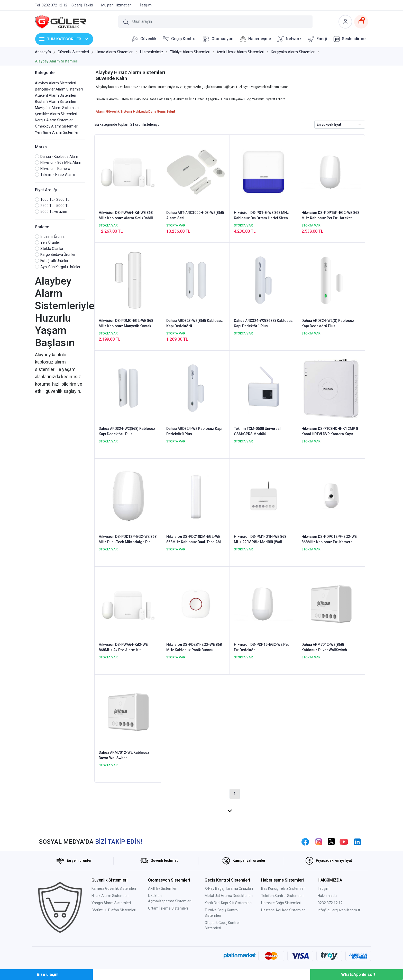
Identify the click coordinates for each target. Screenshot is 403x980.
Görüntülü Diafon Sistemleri (114, 910)
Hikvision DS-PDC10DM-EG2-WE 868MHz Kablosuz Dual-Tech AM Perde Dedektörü (194, 540)
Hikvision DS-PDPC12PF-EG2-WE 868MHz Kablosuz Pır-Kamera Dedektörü (329, 540)
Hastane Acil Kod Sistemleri (283, 910)
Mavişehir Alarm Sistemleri (57, 108)
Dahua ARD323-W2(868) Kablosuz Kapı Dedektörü (195, 323)
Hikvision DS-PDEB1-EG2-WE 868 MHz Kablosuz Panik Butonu (194, 647)
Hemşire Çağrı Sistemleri (281, 903)
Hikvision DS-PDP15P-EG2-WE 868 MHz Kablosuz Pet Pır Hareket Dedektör (330, 216)
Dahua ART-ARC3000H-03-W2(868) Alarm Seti (195, 215)
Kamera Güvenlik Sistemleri (114, 888)
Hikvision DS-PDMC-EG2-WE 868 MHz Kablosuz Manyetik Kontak (126, 323)
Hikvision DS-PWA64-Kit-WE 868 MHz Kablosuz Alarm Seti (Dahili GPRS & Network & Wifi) (126, 216)
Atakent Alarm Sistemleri (56, 95)
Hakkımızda (327, 896)
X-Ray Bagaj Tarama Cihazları (229, 888)
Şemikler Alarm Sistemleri (56, 114)
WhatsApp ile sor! (358, 974)
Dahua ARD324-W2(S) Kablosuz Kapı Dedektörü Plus (328, 323)
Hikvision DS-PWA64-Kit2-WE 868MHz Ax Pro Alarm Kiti (123, 647)
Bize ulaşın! (48, 974)
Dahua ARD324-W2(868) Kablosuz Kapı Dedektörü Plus (127, 431)
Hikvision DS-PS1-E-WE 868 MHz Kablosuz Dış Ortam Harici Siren (261, 215)
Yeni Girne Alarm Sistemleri (57, 132)
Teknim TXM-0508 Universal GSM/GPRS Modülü (257, 431)
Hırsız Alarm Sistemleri (110, 896)
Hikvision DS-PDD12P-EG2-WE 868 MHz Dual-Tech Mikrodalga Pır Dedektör (128, 540)
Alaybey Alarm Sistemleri (56, 83)
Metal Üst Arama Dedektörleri (229, 896)
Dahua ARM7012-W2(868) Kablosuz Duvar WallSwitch (324, 647)
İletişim (324, 888)
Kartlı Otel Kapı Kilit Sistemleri (228, 903)
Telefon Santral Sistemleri (282, 896)
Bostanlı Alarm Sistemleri (56, 102)
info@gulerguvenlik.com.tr (339, 910)
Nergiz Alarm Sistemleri (54, 120)
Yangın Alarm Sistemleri (111, 903)
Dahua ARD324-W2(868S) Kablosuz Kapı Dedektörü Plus (263, 323)
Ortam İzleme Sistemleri (168, 908)
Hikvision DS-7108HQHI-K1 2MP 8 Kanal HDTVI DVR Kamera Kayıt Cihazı (330, 432)
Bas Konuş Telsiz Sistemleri (283, 888)
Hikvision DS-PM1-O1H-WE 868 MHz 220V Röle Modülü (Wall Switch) (260, 540)
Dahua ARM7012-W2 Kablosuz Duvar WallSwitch (124, 755)
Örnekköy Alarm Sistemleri (57, 126)
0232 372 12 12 (330, 903)
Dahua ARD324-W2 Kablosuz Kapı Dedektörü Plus (194, 431)
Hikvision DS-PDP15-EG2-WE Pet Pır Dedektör (261, 647)
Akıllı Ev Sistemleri (163, 888)
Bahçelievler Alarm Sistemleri (59, 89)
